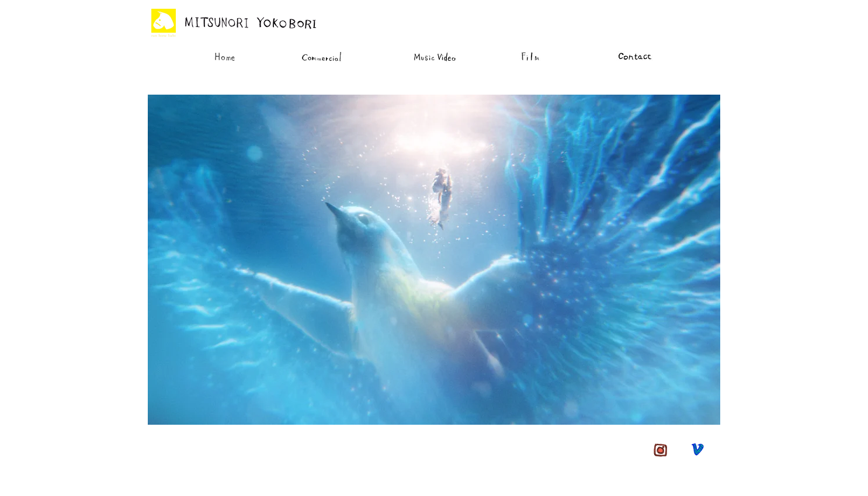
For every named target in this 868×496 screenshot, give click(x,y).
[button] (434, 260)
